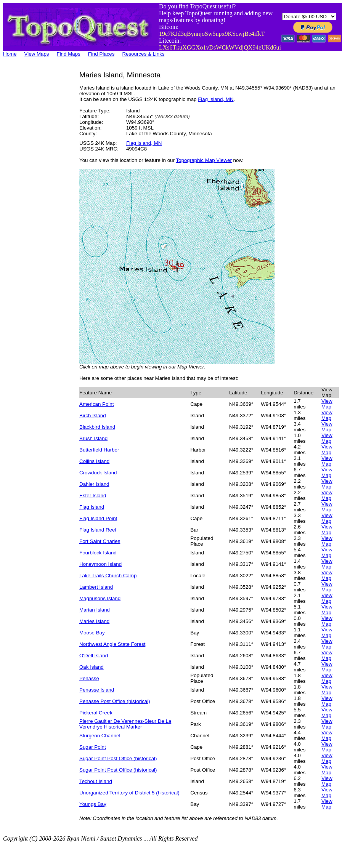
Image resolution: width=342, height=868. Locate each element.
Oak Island (92, 667)
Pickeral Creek (96, 713)
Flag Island (92, 507)
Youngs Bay (93, 804)
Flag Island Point (98, 518)
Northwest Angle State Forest (112, 644)
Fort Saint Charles (100, 541)
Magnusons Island (100, 598)
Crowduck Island (98, 473)
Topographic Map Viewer (204, 160)
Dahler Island (94, 484)
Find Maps (69, 54)
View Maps (37, 54)
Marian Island (95, 610)
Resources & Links (143, 54)
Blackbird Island (97, 427)
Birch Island (93, 416)
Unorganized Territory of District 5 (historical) (129, 793)
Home (10, 54)
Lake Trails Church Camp (108, 576)
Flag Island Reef (98, 530)
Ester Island (93, 496)
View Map (327, 404)
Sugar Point (93, 747)
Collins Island (94, 461)
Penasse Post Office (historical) (115, 701)
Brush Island (93, 438)
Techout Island (96, 781)
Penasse (89, 678)
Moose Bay (92, 633)
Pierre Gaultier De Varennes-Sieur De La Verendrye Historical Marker (125, 724)
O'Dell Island (94, 656)
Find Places (101, 54)
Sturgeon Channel (100, 736)
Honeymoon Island (100, 564)
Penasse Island (97, 690)
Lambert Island (96, 587)
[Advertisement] (34, 185)
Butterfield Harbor (99, 450)
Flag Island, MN (216, 99)
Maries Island (94, 621)
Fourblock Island (98, 553)
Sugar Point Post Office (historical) (118, 758)
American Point (96, 404)
